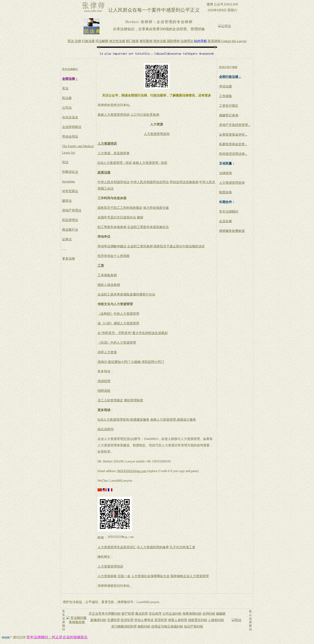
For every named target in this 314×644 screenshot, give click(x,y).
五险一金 (124, 576)
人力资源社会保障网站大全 (150, 576)
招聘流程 (104, 391)
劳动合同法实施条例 (184, 182)
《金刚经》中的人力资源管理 (118, 314)
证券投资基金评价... (233, 135)
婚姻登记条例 (229, 115)
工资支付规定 (229, 106)
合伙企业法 (70, 117)
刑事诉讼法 (70, 172)
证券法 (67, 239)
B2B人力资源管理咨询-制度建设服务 (123, 420)
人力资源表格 (107, 576)
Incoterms (68, 181)
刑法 (65, 162)
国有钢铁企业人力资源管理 (190, 576)
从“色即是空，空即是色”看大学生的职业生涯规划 (133, 333)
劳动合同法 (70, 137)
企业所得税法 (72, 127)
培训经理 (104, 381)
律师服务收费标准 (232, 231)
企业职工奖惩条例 (140, 246)
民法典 (67, 98)
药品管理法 (70, 220)
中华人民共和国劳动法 (114, 182)
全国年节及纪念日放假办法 (117, 217)
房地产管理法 (72, 210)
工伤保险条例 (107, 275)
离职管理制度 (134, 400)
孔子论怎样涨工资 (182, 547)
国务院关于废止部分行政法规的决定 (179, 246)
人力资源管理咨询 (157, 134)
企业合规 (225, 221)
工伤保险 (225, 96)
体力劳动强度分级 (156, 208)
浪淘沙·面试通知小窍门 (114, 362)
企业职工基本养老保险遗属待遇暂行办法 (126, 294)
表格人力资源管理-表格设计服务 (173, 420)
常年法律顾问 (229, 212)
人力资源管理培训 (110, 566)
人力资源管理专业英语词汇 (117, 547)
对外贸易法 (70, 191)
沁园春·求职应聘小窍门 (148, 362)
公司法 (67, 108)
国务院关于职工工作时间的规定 (120, 208)
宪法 (65, 88)
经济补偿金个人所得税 (114, 256)
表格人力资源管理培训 (114, 115)
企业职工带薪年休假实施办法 (148, 227)
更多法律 (68, 259)
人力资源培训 (107, 144)
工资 (101, 266)
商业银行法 (70, 230)
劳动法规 (225, 86)
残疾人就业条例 (109, 285)
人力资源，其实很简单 (114, 153)
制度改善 (225, 192)
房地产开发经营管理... (235, 125)
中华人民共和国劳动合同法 (150, 182)
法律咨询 (225, 173)
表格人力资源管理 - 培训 (150, 163)
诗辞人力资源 (107, 352)
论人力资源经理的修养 (153, 547)
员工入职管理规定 (110, 400)
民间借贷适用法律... (233, 154)
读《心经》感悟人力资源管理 (118, 323)
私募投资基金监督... (233, 144)
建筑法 (67, 201)
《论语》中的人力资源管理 (117, 343)
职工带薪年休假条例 (112, 227)
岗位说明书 (106, 429)
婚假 (140, 217)
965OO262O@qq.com (132, 471)
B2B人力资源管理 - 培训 (115, 163)
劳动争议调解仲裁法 (112, 246)
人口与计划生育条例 (145, 115)
